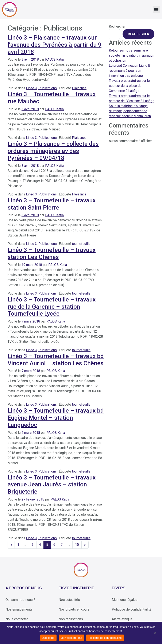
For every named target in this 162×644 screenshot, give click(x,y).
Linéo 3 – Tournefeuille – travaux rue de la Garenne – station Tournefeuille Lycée (52, 307)
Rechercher (117, 26)
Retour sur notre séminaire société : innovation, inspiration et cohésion (132, 55)
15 (77, 545)
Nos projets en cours (74, 609)
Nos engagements (19, 609)
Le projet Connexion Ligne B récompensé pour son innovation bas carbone (130, 71)
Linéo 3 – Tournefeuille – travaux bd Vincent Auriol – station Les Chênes (56, 360)
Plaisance (79, 88)
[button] (156, 10)
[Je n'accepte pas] (155, 633)
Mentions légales (125, 600)
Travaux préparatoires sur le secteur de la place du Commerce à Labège (129, 86)
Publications (48, 88)
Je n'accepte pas (71, 638)
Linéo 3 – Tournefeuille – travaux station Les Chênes (52, 253)
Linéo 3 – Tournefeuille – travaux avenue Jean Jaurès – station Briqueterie (52, 485)
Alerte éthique (122, 619)
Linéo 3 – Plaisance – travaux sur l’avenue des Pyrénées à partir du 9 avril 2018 (55, 45)
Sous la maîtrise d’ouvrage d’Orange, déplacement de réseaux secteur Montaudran (130, 111)
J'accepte (48, 638)
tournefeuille (81, 244)
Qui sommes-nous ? (20, 600)
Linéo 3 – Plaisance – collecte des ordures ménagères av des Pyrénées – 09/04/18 (53, 151)
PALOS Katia (54, 59)
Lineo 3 (31, 88)
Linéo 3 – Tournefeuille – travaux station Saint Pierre (52, 204)
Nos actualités (69, 600)
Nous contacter (17, 619)
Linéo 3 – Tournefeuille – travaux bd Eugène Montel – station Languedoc (56, 418)
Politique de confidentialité (132, 609)
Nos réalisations (71, 619)
